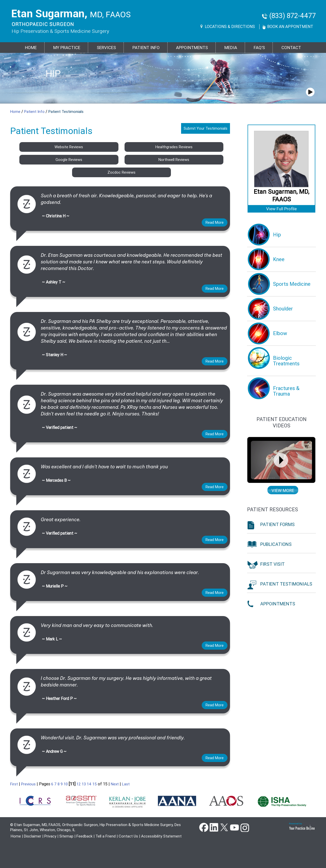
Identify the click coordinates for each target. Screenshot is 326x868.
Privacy (50, 836)
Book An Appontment (290, 27)
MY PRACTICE (67, 48)
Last (126, 784)
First (14, 784)
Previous (28, 784)
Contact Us (128, 836)
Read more (215, 222)
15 (95, 784)
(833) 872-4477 (293, 16)
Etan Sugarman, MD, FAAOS (281, 196)
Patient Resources (273, 510)
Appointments (192, 48)
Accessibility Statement (161, 836)
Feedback (84, 836)
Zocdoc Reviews (121, 172)
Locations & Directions (230, 27)
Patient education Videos (282, 422)
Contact (291, 48)
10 (66, 784)
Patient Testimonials (286, 584)
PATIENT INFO (146, 48)
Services (106, 48)
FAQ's (259, 48)
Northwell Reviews (174, 160)
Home (31, 48)
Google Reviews (69, 160)
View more (283, 490)
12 (79, 784)
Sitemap (66, 836)
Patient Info (35, 112)
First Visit (273, 564)
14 (89, 784)
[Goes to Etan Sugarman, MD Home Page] (71, 22)
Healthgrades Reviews (174, 147)
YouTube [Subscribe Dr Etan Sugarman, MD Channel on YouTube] (234, 827)
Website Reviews (69, 147)
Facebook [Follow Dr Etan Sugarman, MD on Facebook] (204, 827)
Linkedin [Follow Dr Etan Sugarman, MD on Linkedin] (214, 827)
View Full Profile (281, 209)
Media (231, 48)
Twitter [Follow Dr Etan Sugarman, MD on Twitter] (224, 827)
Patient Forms (277, 524)
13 (84, 784)
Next (115, 784)
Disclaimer (33, 836)
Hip (53, 74)
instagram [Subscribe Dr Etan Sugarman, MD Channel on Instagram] (244, 827)
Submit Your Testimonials (206, 128)
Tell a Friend (106, 836)
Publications (276, 544)
